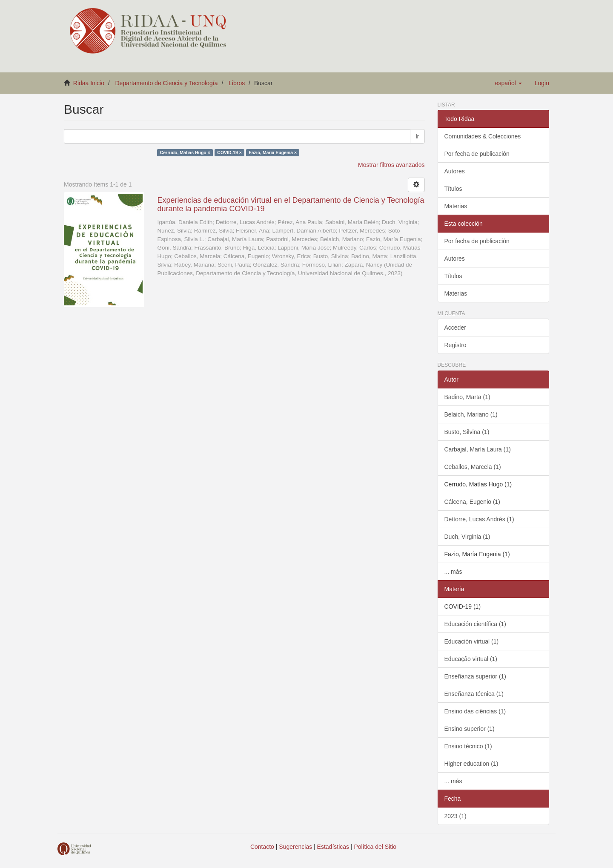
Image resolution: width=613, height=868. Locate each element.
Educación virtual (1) (472, 641)
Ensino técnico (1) (468, 746)
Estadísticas (333, 847)
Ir (417, 136)
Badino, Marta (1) (467, 397)
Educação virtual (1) (471, 659)
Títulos (453, 189)
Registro (455, 345)
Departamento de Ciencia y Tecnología (167, 83)
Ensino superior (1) (470, 729)
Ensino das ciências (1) (475, 711)
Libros (237, 83)
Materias (456, 206)
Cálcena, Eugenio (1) (473, 502)
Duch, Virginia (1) (467, 537)
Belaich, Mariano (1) (471, 414)
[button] (508, 83)
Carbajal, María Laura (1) (478, 449)
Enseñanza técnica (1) (474, 694)
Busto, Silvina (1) (467, 432)
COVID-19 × (229, 152)
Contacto (262, 847)
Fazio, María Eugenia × (273, 152)
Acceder (455, 328)
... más (453, 572)
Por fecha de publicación (477, 154)
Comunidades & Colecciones (483, 136)
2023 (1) (455, 816)
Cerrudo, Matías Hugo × (185, 152)
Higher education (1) (471, 764)
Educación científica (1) (476, 624)
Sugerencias (295, 847)
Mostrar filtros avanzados (391, 165)
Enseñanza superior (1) (476, 676)
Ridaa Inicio (89, 83)
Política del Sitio (375, 847)
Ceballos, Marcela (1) (473, 467)
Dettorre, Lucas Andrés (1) (479, 519)
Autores (455, 171)
